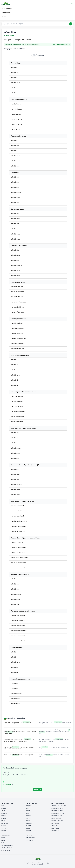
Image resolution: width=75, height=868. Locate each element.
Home (3, 838)
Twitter (30, 840)
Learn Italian (55, 828)
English (4, 818)
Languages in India (57, 811)
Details (28, 40)
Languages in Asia (57, 816)
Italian (28, 813)
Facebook (30, 838)
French (4, 826)
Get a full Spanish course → (62, 45)
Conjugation (7, 9)
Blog (4, 16)
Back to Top (37, 789)
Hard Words (55, 823)
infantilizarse (8, 784)
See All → (4, 831)
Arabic (3, 811)
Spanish (16, 775)
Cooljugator (6, 775)
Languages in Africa (57, 808)
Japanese (4, 813)
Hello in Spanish (56, 818)
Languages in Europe (58, 813)
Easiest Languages (57, 821)
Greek (3, 806)
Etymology (6, 12)
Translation (40, 55)
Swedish (29, 823)
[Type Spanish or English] (37, 24)
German (4, 828)
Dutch (3, 821)
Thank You (55, 826)
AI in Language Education (59, 806)
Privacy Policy (6, 850)
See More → (55, 831)
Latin (28, 808)
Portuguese (5, 823)
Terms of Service (7, 848)
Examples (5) (19, 40)
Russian (4, 808)
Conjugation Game (7, 845)
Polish (28, 828)
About (3, 840)
